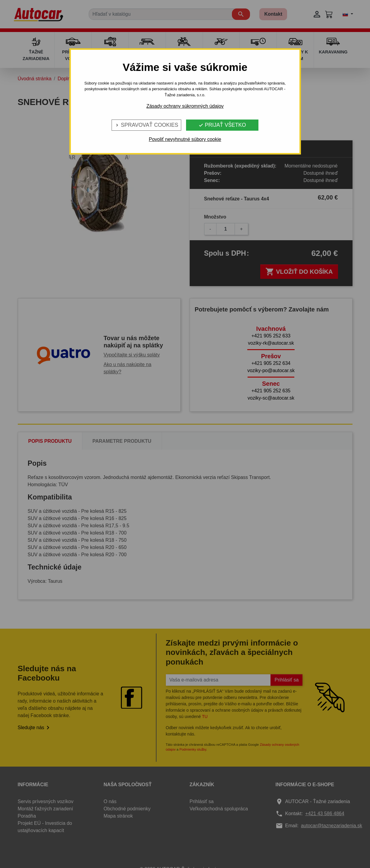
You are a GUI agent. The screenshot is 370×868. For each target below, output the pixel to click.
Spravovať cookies (146, 125)
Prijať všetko (222, 125)
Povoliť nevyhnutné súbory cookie (185, 139)
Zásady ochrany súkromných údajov (185, 106)
